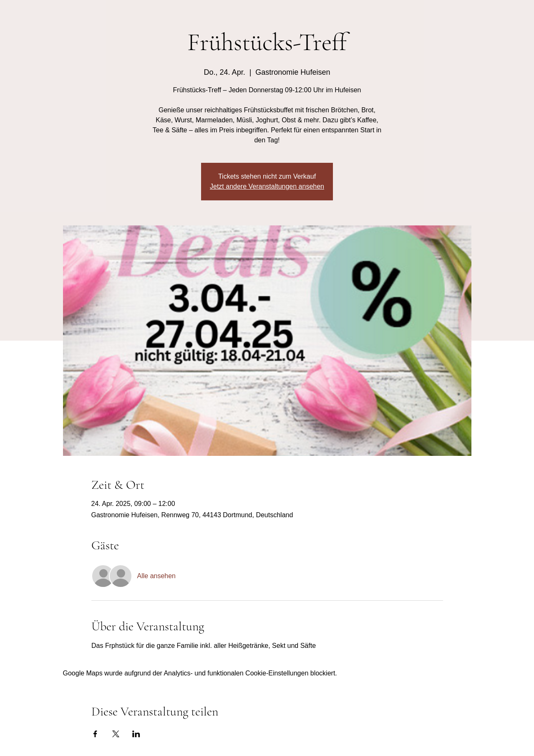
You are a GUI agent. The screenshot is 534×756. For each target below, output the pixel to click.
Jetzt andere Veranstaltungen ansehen (267, 186)
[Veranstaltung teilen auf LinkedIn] (136, 734)
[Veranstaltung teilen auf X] (116, 734)
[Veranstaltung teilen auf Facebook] (95, 734)
